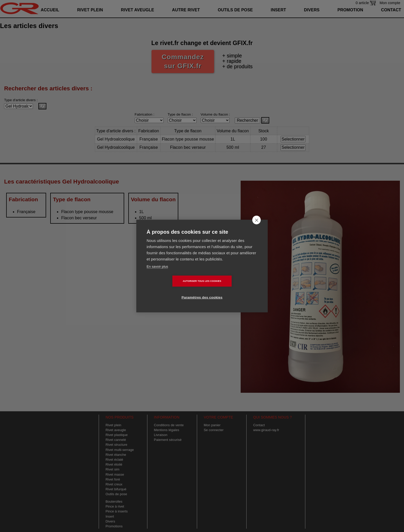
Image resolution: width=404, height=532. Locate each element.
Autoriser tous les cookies (172, 289)
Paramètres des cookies (232, 289)
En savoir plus (157, 274)
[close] (256, 228)
